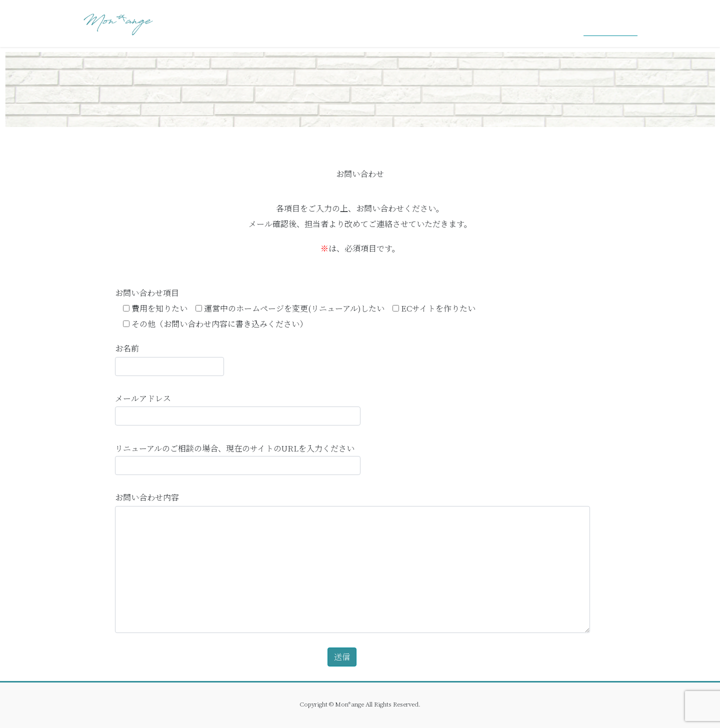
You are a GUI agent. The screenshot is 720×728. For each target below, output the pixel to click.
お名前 (169, 358)
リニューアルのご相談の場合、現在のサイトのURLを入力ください (238, 458)
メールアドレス (238, 408)
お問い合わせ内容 (352, 561)
